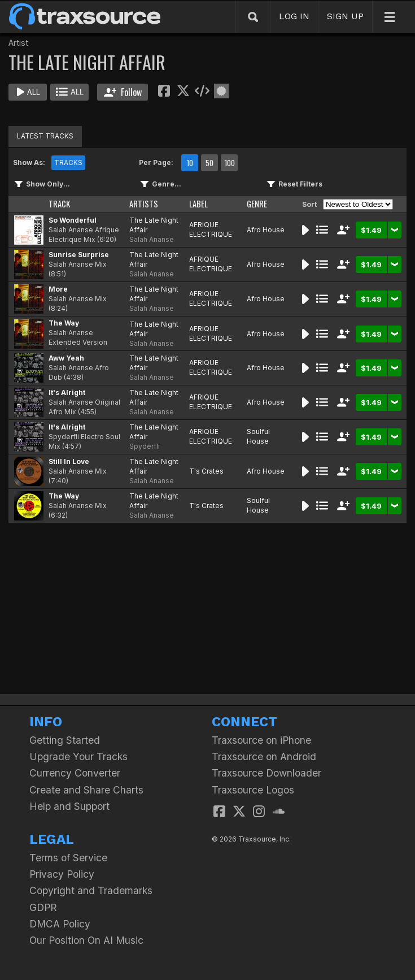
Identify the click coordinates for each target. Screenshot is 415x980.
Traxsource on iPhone (261, 740)
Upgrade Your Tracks (78, 756)
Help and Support (69, 806)
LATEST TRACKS (45, 136)
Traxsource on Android (264, 756)
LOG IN (294, 16)
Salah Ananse (152, 239)
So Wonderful (73, 220)
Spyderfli (145, 446)
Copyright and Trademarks (91, 890)
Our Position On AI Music (86, 940)
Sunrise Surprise (79, 255)
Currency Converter (75, 773)
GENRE (257, 204)
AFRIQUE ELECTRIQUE (211, 229)
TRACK (59, 204)
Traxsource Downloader (267, 773)
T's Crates (206, 471)
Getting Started (65, 740)
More (58, 289)
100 (230, 163)
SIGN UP (345, 16)
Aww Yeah (66, 358)
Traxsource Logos (253, 790)
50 (209, 163)
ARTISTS (144, 204)
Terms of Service (68, 858)
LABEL (198, 204)
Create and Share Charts (86, 790)
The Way (64, 323)
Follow (123, 92)
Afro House (266, 230)
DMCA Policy (60, 924)
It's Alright (67, 393)
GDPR (43, 907)
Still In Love (69, 461)
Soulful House (258, 436)
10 (190, 163)
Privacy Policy (62, 874)
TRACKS (68, 162)
